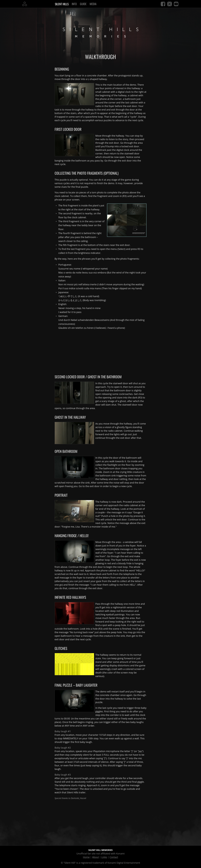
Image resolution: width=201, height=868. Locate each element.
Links (104, 857)
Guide (83, 4)
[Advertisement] (101, 350)
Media (93, 4)
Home (86, 857)
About (95, 857)
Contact (114, 857)
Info (74, 4)
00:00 (67, 719)
